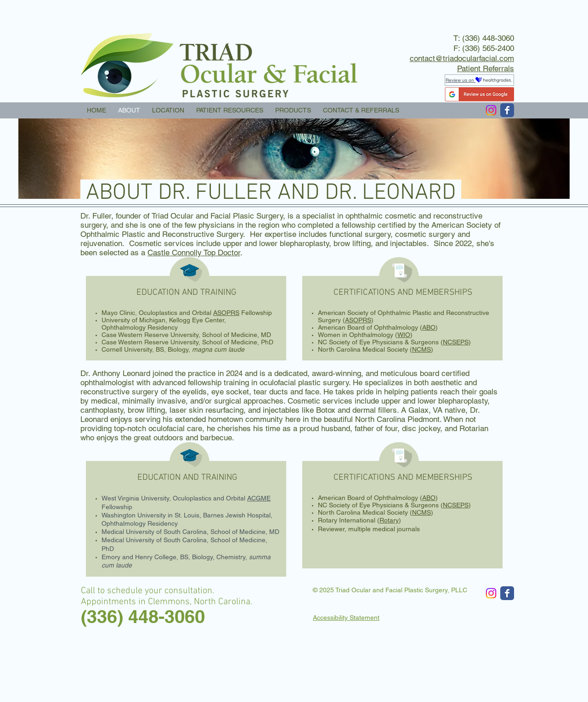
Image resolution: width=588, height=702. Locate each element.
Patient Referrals (486, 68)
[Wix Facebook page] (507, 110)
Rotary (389, 520)
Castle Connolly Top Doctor (194, 253)
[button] (230, 110)
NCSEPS (456, 342)
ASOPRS (226, 313)
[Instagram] (491, 110)
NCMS (421, 349)
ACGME (259, 498)
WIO (404, 335)
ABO (429, 327)
